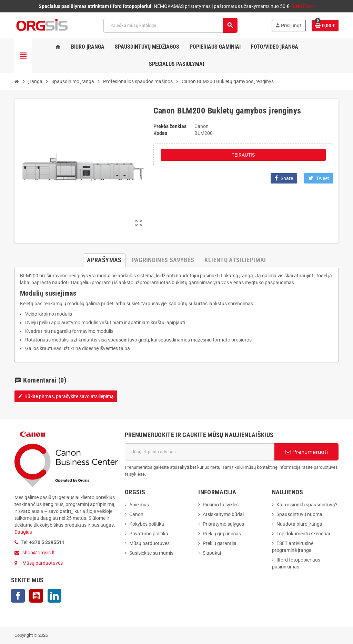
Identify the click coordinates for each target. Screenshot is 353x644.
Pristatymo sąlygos (223, 524)
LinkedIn (54, 596)
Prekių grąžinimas (222, 534)
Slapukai (212, 553)
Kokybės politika (147, 524)
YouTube (36, 596)
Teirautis (243, 155)
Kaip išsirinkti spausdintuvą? (307, 505)
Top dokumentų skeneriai (303, 534)
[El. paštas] (200, 452)
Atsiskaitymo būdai (223, 514)
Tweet (319, 178)
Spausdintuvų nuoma (299, 514)
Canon (136, 514)
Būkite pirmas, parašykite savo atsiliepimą (66, 396)
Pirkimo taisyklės (221, 505)
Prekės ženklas (170, 126)
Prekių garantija (220, 543)
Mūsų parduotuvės (43, 563)
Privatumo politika (149, 534)
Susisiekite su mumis (151, 553)
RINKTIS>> (303, 6)
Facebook (18, 596)
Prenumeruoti (306, 452)
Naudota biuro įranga (299, 524)
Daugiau (23, 532)
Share (284, 178)
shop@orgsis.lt (39, 553)
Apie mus (139, 505)
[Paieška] (170, 25)
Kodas (160, 133)
